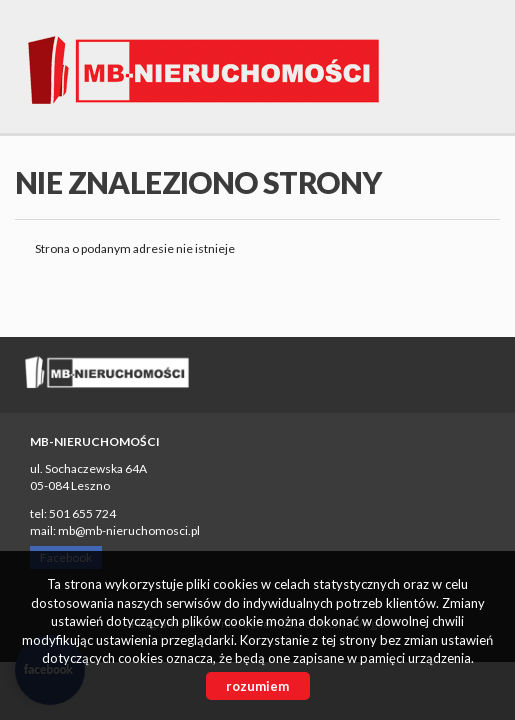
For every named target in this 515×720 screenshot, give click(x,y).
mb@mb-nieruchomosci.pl (129, 530)
